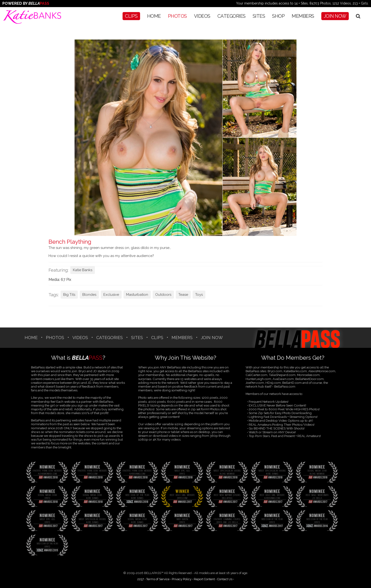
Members (303, 16)
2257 (141, 579)
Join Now (335, 16)
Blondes (89, 295)
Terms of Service (158, 579)
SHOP (278, 16)
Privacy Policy (182, 579)
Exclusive (111, 295)
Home (154, 16)
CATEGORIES (232, 16)
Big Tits (69, 295)
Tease (183, 295)
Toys (199, 295)
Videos (202, 16)
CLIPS (131, 16)
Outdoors (163, 295)
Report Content (204, 579)
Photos (177, 16)
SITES (259, 16)
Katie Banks (83, 270)
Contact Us (225, 579)
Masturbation (137, 295)
